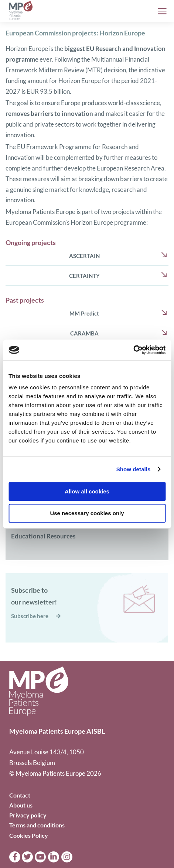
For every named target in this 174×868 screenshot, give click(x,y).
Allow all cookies (87, 491)
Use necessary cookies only (87, 513)
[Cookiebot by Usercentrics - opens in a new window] (133, 350)
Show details (134, 469)
